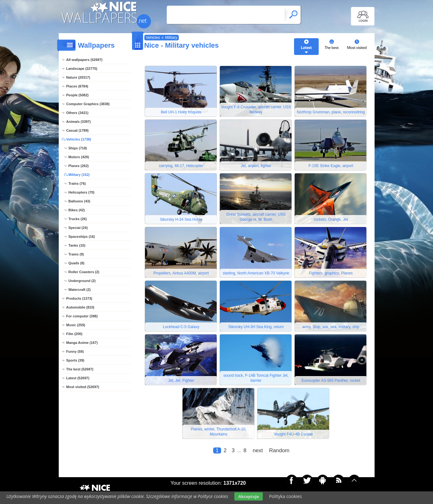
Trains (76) (77, 183)
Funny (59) (75, 351)
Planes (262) (79, 166)
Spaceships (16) (82, 237)
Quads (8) (77, 263)
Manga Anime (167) (82, 343)
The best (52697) (80, 369)
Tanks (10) (77, 245)
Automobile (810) (80, 307)
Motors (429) (79, 157)
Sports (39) (75, 360)
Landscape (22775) (82, 69)
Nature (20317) (78, 77)
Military (171, 38)
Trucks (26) (78, 219)
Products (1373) (79, 298)
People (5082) (78, 95)
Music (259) (76, 325)
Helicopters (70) (82, 192)
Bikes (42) (77, 210)
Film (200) (74, 334)
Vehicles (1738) (79, 139)
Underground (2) (82, 281)
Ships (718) (78, 148)
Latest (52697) (78, 378)
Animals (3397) (79, 122)
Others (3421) (77, 113)
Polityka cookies (286, 496)
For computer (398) (82, 316)
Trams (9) (76, 254)
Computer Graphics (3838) (88, 104)
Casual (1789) (78, 130)
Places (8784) (77, 86)
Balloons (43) (79, 201)
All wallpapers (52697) (84, 60)
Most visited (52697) (83, 387)
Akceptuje (248, 496)
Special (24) (78, 228)
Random (279, 450)
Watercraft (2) (80, 290)
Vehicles (153, 38)
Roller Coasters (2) (84, 272)
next (258, 450)
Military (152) (79, 175)
